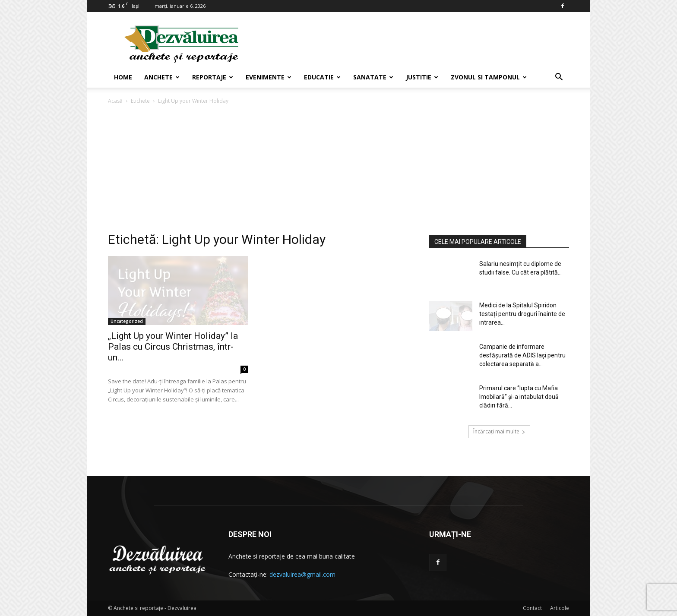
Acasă (115, 101)
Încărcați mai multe (499, 431)
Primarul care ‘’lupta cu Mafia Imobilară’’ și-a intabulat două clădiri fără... (519, 397)
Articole (560, 608)
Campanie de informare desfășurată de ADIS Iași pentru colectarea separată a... (522, 355)
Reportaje (213, 77)
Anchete (162, 77)
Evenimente (269, 77)
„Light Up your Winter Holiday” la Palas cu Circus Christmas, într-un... (173, 347)
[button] (559, 78)
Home (123, 77)
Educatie (322, 77)
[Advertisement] (338, 171)
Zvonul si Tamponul (489, 77)
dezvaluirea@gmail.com (302, 574)
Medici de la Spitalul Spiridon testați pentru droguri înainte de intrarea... (522, 314)
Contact (532, 608)
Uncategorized (127, 321)
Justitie (422, 77)
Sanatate (373, 77)
